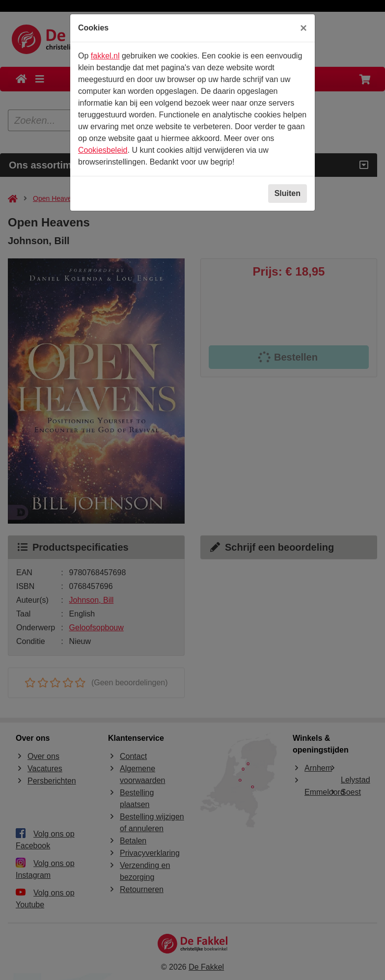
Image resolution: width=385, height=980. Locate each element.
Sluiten (288, 193)
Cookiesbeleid (103, 150)
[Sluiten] (303, 28)
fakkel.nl (105, 56)
